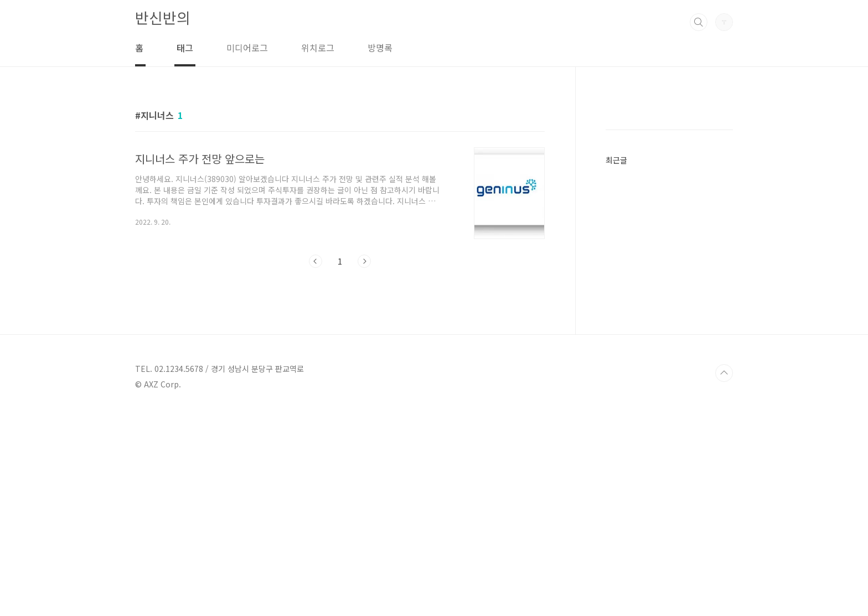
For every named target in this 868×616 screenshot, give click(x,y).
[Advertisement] (669, 275)
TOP (724, 579)
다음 (364, 261)
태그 (185, 48)
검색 (699, 22)
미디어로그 (247, 48)
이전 (316, 261)
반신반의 (163, 17)
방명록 (380, 48)
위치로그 (318, 48)
